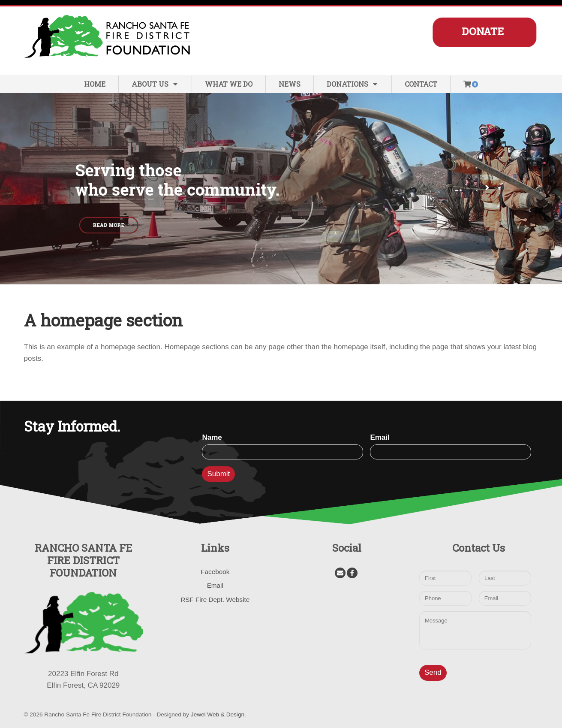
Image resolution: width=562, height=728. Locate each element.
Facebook (215, 572)
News (290, 84)
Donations (353, 84)
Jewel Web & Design (218, 714)
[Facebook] (352, 573)
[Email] (340, 573)
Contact (421, 84)
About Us (155, 84)
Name (212, 437)
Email (380, 437)
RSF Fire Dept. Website (215, 600)
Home (95, 84)
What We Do (229, 84)
